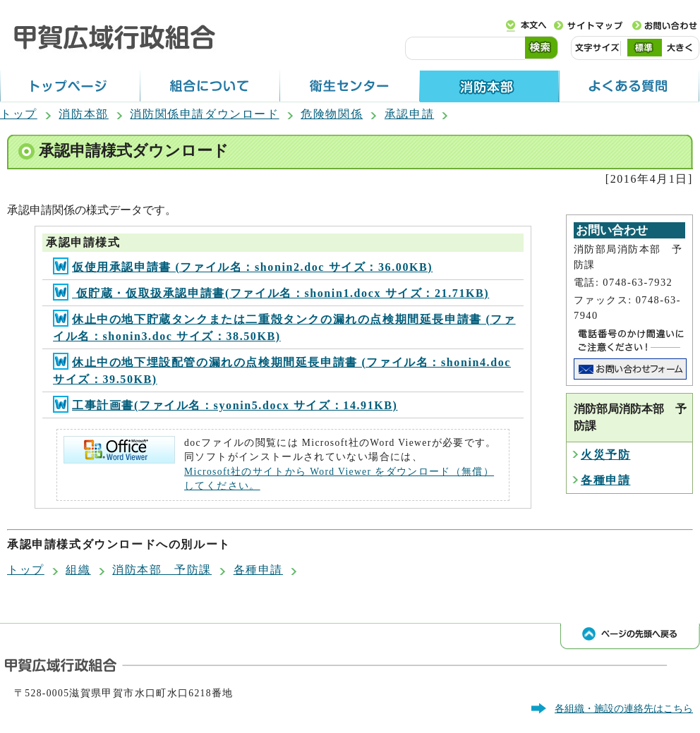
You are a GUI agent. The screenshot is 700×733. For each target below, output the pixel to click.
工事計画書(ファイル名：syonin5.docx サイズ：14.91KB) (225, 405)
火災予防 (605, 455)
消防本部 (83, 114)
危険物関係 (332, 114)
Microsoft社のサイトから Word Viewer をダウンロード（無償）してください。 (339, 479)
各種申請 (605, 480)
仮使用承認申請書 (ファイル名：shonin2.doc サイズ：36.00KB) (243, 267)
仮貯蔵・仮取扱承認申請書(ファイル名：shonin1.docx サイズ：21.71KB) (271, 293)
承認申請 (409, 114)
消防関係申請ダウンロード (204, 114)
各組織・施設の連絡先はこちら (624, 708)
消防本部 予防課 (162, 570)
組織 (78, 570)
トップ (19, 114)
